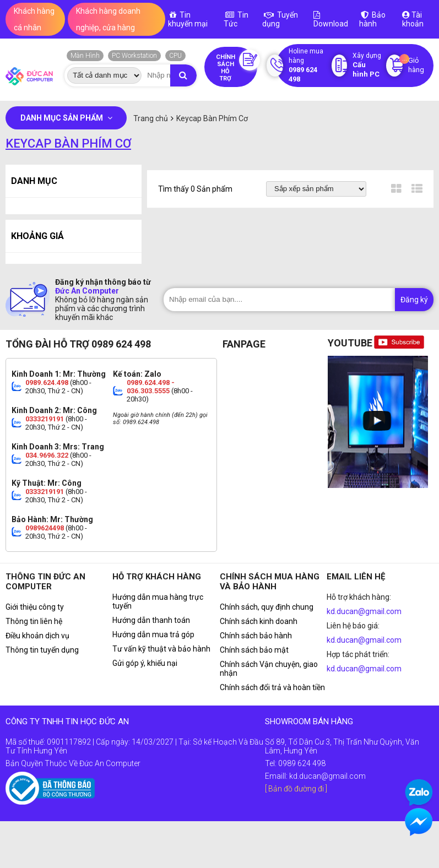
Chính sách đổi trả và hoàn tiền (272, 687)
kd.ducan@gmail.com (364, 611)
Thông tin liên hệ (34, 621)
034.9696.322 (47, 455)
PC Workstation (134, 56)
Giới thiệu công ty (35, 607)
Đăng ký (414, 300)
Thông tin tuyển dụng (42, 650)
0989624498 (45, 528)
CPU (175, 56)
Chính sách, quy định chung (267, 607)
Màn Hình (85, 56)
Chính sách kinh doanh (259, 621)
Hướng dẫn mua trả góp (153, 634)
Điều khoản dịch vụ (37, 636)
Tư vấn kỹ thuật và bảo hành (161, 649)
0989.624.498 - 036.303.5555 (151, 387)
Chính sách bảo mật (254, 650)
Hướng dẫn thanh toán (151, 620)
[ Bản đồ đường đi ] (296, 789)
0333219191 (45, 419)
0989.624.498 (47, 383)
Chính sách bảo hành (256, 636)
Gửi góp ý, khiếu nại (145, 663)
